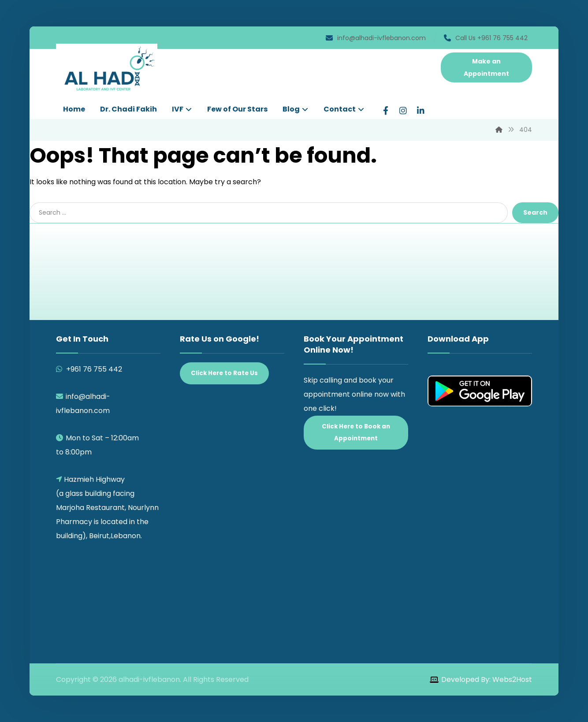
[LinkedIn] (421, 111)
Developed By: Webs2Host (487, 679)
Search (535, 212)
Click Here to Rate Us (224, 373)
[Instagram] (403, 111)
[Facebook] (386, 111)
